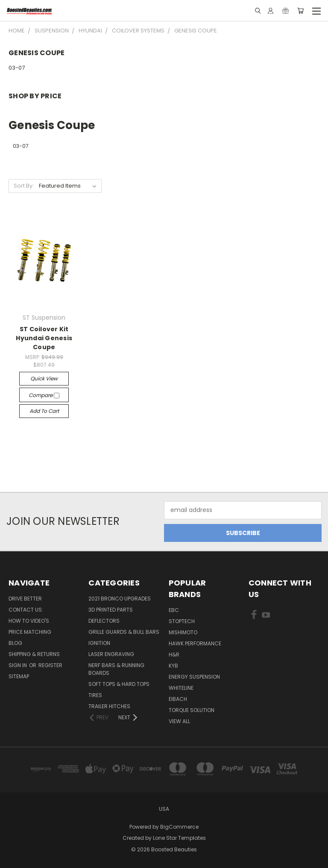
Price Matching (30, 632)
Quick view (44, 378)
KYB (173, 666)
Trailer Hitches (109, 706)
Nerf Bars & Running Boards (116, 669)
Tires (95, 695)
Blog (15, 643)
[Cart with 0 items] (300, 11)
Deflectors (104, 621)
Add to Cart (44, 411)
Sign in (18, 665)
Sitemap (19, 676)
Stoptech (182, 621)
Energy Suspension (194, 677)
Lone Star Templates (179, 838)
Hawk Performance (195, 643)
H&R (174, 655)
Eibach (178, 699)
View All (179, 721)
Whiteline (181, 688)
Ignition (99, 643)
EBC (174, 610)
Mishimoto (183, 632)
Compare (44, 395)
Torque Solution (192, 710)
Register (50, 665)
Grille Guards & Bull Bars (124, 632)
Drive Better (25, 599)
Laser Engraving (111, 654)
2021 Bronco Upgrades (120, 599)
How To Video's (29, 621)
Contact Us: (26, 610)
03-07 (17, 68)
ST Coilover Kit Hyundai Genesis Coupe (44, 338)
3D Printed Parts (111, 610)
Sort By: (24, 186)
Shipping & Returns (34, 654)
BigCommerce (179, 827)
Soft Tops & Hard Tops (119, 684)
